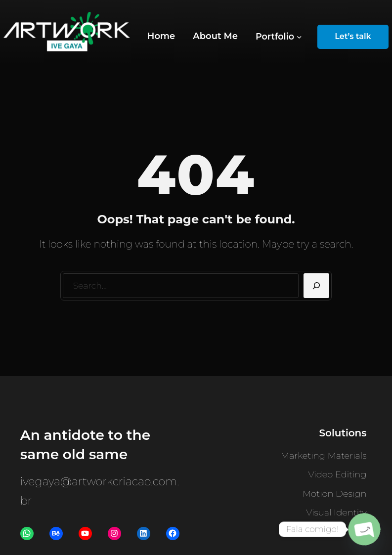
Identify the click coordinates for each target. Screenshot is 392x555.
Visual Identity (336, 512)
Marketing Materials (324, 456)
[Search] (317, 286)
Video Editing (338, 474)
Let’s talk (353, 36)
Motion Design (335, 494)
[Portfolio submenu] (279, 37)
